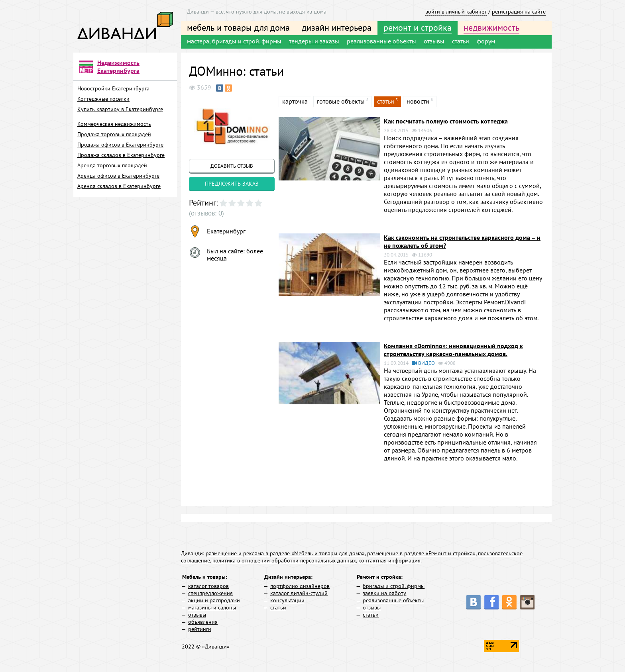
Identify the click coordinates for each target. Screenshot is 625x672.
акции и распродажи (214, 600)
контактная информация (389, 560)
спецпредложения (210, 593)
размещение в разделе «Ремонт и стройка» (421, 553)
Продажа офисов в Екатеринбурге (120, 145)
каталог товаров (208, 586)
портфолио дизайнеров (300, 586)
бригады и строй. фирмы (394, 586)
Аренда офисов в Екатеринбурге (118, 176)
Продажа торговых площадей (114, 134)
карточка (295, 101)
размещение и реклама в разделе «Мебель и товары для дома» (285, 553)
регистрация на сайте (519, 12)
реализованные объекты (381, 41)
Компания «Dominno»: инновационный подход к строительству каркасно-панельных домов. (453, 350)
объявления (203, 622)
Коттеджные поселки (103, 99)
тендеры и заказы (314, 41)
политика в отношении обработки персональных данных (284, 560)
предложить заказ (232, 184)
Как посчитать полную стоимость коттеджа (446, 121)
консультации (287, 600)
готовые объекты (341, 101)
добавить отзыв (232, 166)
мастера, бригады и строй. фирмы (234, 41)
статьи (461, 41)
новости (418, 101)
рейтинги (200, 629)
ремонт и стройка (418, 27)
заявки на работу (384, 593)
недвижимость (491, 27)
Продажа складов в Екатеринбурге (121, 155)
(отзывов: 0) (205, 213)
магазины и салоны (212, 607)
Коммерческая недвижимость (114, 124)
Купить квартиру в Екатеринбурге (120, 109)
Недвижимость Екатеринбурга (118, 67)
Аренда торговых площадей (112, 165)
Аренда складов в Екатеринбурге (119, 186)
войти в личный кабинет (456, 12)
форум (486, 41)
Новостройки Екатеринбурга (113, 88)
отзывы (434, 41)
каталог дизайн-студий (299, 593)
